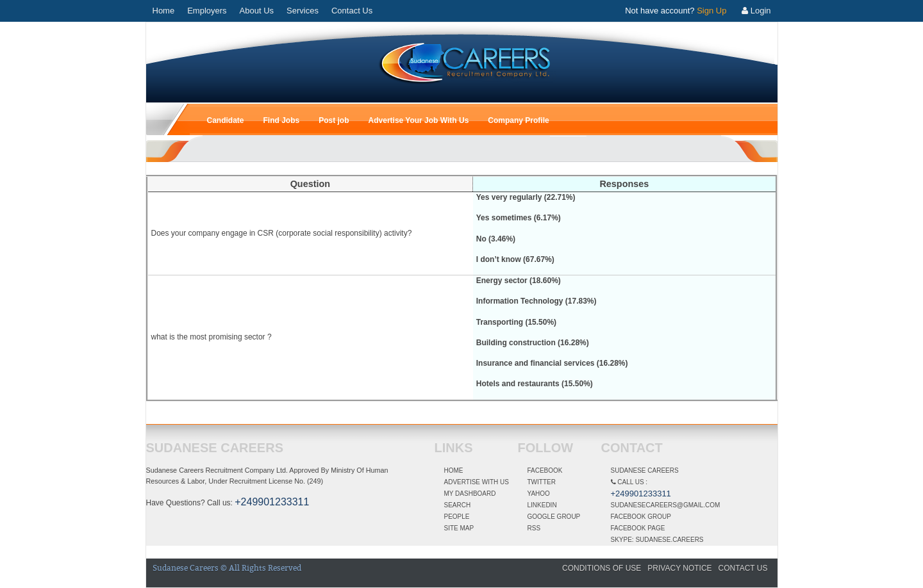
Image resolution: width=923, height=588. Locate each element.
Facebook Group (641, 517)
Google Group (554, 517)
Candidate (226, 120)
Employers (207, 11)
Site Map (459, 528)
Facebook (545, 470)
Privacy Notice (679, 568)
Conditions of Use (602, 568)
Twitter (542, 482)
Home (164, 11)
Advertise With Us (477, 482)
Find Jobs (282, 120)
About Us (257, 11)
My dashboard (470, 494)
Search (458, 505)
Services (303, 11)
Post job (334, 120)
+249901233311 (272, 502)
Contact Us (352, 11)
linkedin (542, 505)
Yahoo (539, 494)
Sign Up (711, 11)
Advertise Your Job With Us (419, 120)
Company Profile (518, 120)
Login (756, 11)
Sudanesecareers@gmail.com (666, 505)
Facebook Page (638, 528)
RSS (534, 528)
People (457, 517)
